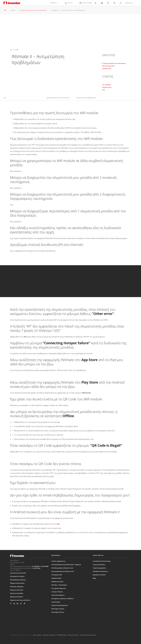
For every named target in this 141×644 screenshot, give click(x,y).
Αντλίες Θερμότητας (58, 561)
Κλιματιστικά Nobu (17, 593)
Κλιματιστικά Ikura (17, 597)
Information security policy (88, 635)
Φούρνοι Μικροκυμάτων (60, 605)
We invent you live (108, 66)
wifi (104, 90)
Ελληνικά (130, 3)
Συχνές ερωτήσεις (99, 565)
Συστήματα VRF (57, 575)
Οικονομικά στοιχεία (17, 576)
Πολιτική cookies (73, 635)
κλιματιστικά (107, 87)
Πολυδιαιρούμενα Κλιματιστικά (62, 568)
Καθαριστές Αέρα (57, 582)
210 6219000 (44, 566)
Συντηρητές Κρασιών (59, 588)
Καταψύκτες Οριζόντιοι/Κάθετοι (62, 599)
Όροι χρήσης (37, 635)
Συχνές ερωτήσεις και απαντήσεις (114, 63)
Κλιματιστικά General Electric (20, 600)
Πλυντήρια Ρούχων (58, 609)
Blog (94, 578)
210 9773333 (36, 568)
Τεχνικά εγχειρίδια (99, 568)
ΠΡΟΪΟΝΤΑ (53, 3)
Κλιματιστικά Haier (17, 590)
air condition (107, 85)
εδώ (58, 524)
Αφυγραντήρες (56, 578)
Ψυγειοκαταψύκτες (58, 595)
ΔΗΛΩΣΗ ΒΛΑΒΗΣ (86, 3)
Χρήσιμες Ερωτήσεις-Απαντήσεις (58, 98)
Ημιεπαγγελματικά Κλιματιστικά (63, 571)
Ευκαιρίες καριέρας (17, 587)
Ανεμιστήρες (56, 602)
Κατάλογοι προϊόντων (100, 571)
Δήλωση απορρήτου (49, 635)
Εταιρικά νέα (107, 68)
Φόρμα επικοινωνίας (17, 583)
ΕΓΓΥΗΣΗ (68, 3)
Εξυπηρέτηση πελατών (18, 580)
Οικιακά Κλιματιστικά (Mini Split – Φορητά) (66, 565)
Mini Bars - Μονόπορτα (59, 585)
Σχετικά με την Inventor (18, 573)
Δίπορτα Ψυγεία (57, 592)
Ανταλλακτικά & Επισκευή (102, 561)
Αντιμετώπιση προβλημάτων (86, 98)
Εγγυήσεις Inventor (99, 575)
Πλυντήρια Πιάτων (58, 612)
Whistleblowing (62, 635)
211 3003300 (35, 566)
